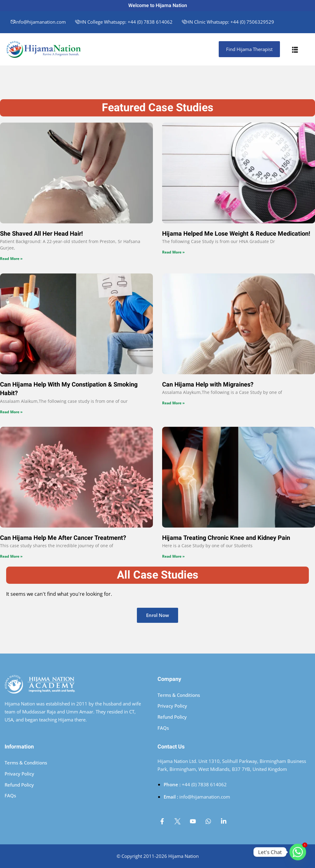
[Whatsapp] (298, 852)
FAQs (163, 728)
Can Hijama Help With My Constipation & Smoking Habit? (69, 389)
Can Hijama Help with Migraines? (208, 385)
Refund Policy (172, 717)
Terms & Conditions (179, 695)
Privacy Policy (172, 706)
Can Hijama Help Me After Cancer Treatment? (63, 538)
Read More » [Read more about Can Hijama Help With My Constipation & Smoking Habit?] (11, 412)
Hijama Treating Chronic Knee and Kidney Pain (226, 538)
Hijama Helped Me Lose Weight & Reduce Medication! (236, 234)
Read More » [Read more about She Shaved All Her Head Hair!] (11, 259)
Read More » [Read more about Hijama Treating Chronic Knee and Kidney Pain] (173, 556)
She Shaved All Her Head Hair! (41, 234)
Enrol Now (157, 615)
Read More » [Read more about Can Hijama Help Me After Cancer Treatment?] (11, 556)
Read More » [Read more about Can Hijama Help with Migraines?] (173, 403)
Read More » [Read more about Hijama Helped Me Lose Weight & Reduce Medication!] (173, 252)
